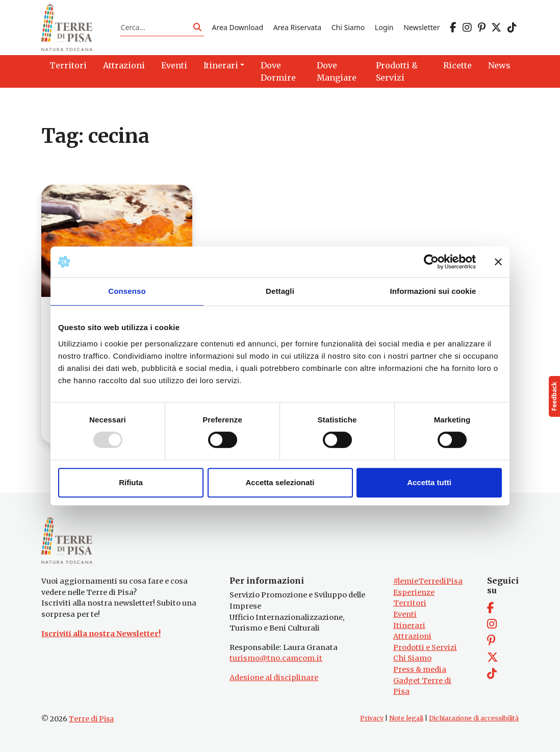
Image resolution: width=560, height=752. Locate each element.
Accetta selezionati (280, 482)
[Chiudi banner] (498, 262)
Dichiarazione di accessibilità (474, 718)
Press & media (420, 669)
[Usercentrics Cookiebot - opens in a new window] (431, 262)
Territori (410, 603)
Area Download (238, 27)
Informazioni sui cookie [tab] (433, 291)
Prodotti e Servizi (425, 647)
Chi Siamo (348, 27)
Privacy (372, 718)
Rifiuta (131, 482)
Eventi (405, 614)
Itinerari (409, 625)
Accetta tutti (429, 482)
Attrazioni (412, 636)
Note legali (406, 718)
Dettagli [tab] (280, 291)
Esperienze (414, 592)
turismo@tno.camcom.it (276, 658)
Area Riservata (297, 27)
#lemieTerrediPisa (428, 581)
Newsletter (422, 27)
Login (384, 27)
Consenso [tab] (127, 291)
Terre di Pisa (91, 719)
